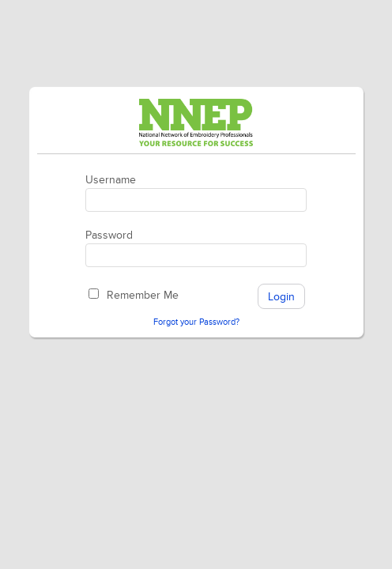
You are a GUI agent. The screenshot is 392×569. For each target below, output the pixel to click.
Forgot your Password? (196, 322)
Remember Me (143, 295)
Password (109, 235)
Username (111, 180)
